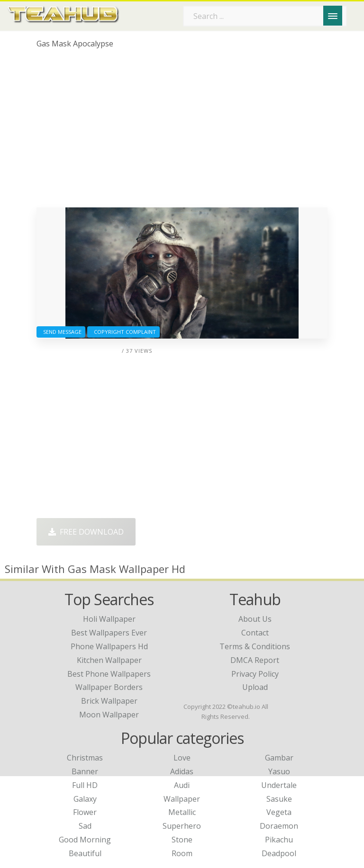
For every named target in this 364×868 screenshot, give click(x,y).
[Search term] (265, 16)
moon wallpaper (109, 715)
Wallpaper (182, 799)
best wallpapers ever (109, 633)
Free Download (86, 532)
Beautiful (85, 853)
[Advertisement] (182, 132)
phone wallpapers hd (109, 646)
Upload (255, 687)
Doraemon (279, 826)
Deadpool (279, 853)
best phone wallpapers (109, 674)
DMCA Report (255, 660)
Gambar (279, 758)
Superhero (182, 826)
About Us (255, 619)
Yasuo (279, 771)
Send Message (61, 332)
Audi (182, 785)
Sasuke (279, 799)
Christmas (85, 758)
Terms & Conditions (255, 646)
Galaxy (85, 799)
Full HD (85, 785)
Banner (85, 771)
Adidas (182, 771)
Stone (182, 840)
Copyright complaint (123, 332)
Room (182, 853)
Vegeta (279, 812)
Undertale (279, 785)
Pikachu (279, 840)
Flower (85, 812)
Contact (255, 633)
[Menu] (333, 16)
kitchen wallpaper (109, 660)
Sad (85, 826)
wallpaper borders (109, 687)
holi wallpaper (109, 619)
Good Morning (85, 840)
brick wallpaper (109, 701)
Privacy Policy (255, 674)
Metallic (182, 812)
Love (182, 758)
